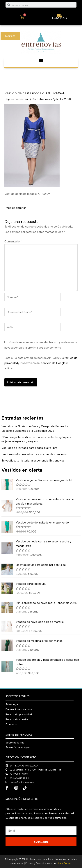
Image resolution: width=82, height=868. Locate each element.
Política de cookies (17, 719)
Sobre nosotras (15, 743)
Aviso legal (12, 704)
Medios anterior (14, 208)
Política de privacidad (19, 715)
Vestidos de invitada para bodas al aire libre (29, 448)
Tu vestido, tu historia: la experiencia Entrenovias (33, 460)
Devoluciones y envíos (19, 709)
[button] (41, 60)
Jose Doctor (64, 863)
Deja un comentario (17, 99)
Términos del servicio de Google (45, 363)
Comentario (13, 241)
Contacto (11, 724)
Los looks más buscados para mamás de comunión (34, 454)
